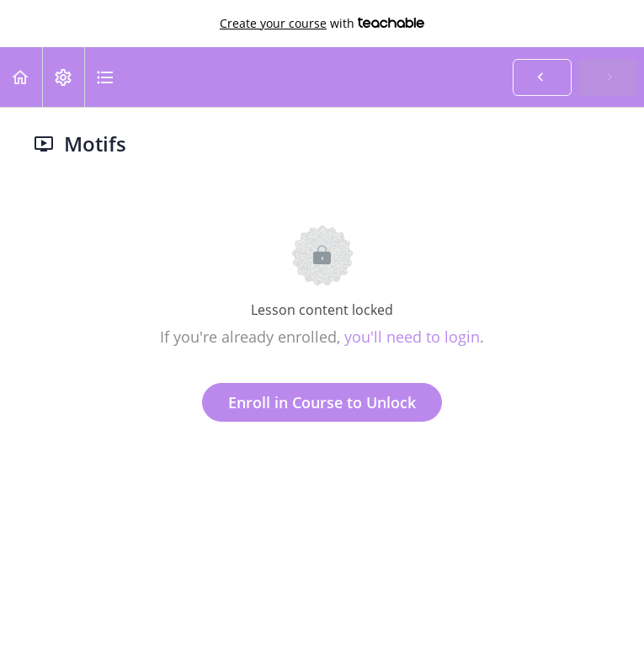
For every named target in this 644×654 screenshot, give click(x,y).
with (322, 24)
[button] (21, 77)
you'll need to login (412, 337)
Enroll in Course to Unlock (322, 402)
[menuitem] (63, 77)
